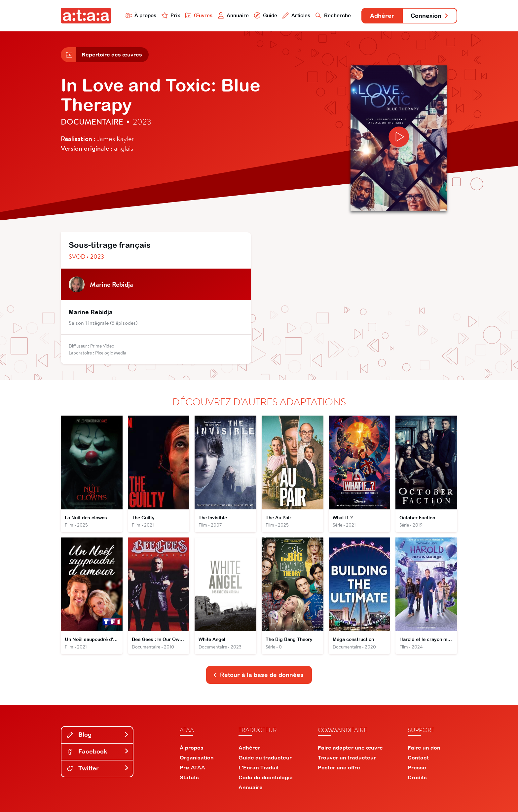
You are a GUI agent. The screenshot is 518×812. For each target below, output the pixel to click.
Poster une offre (339, 767)
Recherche (333, 15)
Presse (417, 767)
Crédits (417, 777)
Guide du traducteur (265, 757)
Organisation (197, 757)
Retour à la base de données (258, 675)
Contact (418, 757)
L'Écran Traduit (259, 767)
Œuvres (199, 15)
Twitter (98, 768)
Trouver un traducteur (347, 757)
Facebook (98, 751)
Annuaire (233, 15)
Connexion (430, 16)
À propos (141, 15)
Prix (170, 15)
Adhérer (382, 16)
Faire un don (424, 748)
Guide (265, 15)
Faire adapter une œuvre (350, 748)
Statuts (189, 777)
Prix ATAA (192, 767)
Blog (98, 735)
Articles (296, 15)
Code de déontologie (266, 777)
